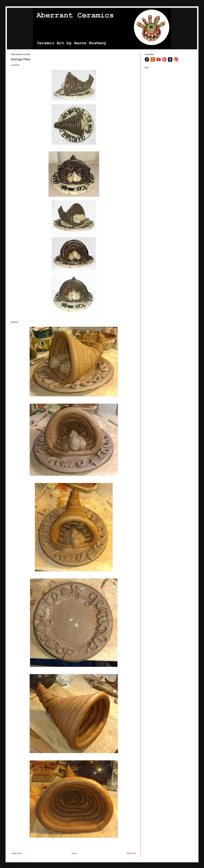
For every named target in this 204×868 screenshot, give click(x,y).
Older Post (131, 853)
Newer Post (17, 853)
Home (74, 853)
